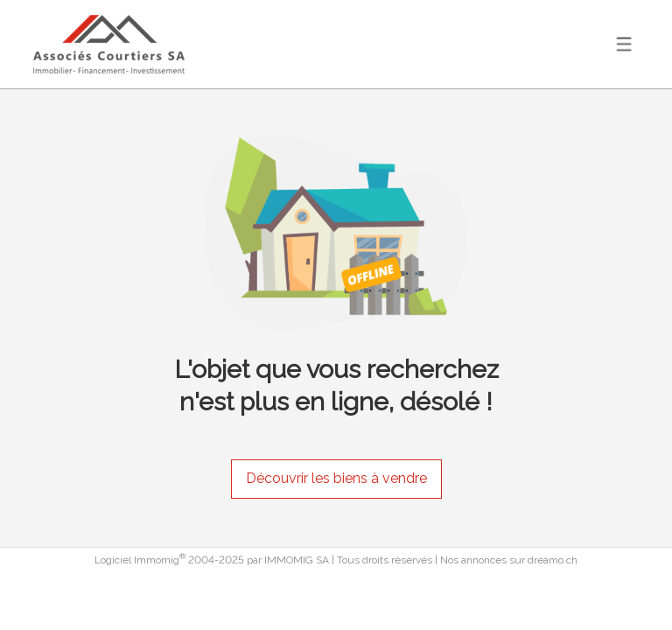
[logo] (109, 44)
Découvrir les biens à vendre (336, 478)
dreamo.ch (553, 560)
